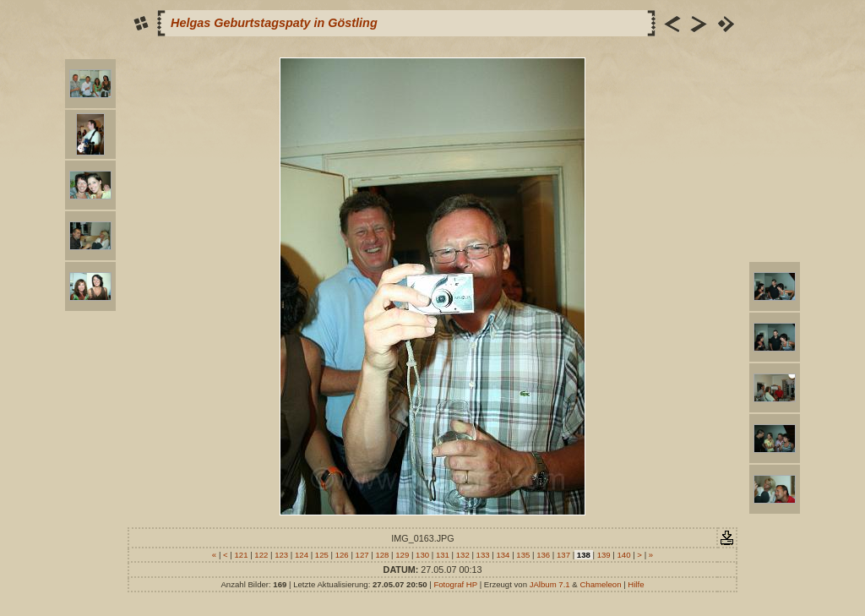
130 (422, 555)
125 (321, 555)
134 (503, 555)
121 (241, 555)
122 (261, 555)
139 (604, 555)
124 (301, 555)
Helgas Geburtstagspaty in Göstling (274, 23)
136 (543, 555)
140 (624, 555)
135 (523, 555)
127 (362, 555)
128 (382, 555)
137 (563, 555)
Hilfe (636, 584)
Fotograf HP (455, 584)
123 (282, 555)
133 (483, 555)
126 (342, 555)
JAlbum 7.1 (550, 584)
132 (462, 555)
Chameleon (600, 584)
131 (442, 555)
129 (403, 555)
